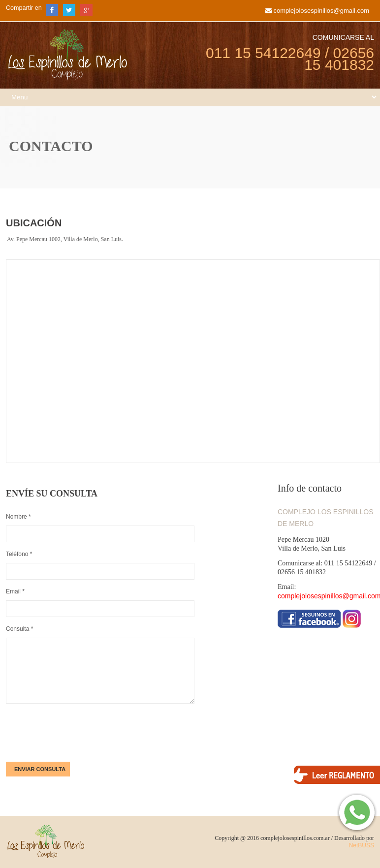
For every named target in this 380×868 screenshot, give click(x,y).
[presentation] (81, 733)
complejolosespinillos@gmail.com (321, 11)
